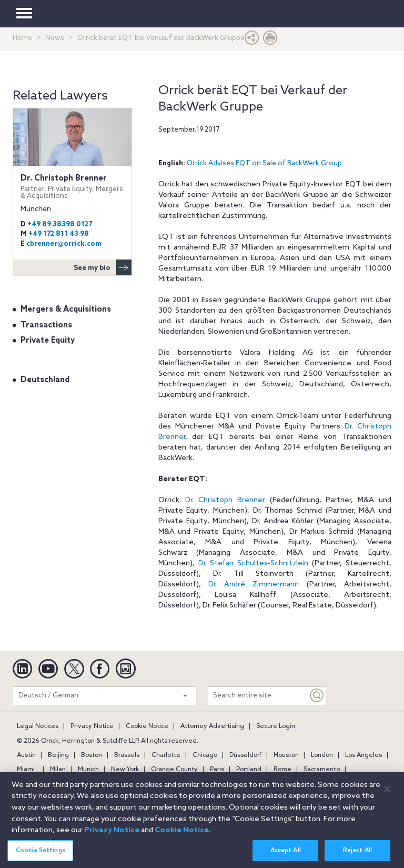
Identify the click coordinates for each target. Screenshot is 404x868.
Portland (249, 770)
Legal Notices (38, 726)
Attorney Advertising (212, 726)
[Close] (387, 794)
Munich (88, 770)
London (322, 755)
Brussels (127, 755)
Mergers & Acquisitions (66, 310)
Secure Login (276, 726)
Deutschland (45, 380)
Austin (26, 755)
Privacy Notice (92, 726)
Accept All (286, 855)
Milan (58, 770)
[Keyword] (317, 696)
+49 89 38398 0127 (60, 225)
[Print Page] (270, 40)
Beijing (58, 755)
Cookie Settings (41, 855)
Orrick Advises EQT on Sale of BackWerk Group (264, 163)
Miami (26, 770)
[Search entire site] (258, 696)
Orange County (174, 770)
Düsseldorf (245, 755)
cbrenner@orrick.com (64, 244)
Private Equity (48, 341)
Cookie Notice (147, 726)
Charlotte (166, 755)
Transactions (46, 325)
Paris (217, 770)
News (55, 38)
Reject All (357, 855)
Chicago (205, 755)
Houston (286, 755)
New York (125, 770)
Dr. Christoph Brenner (72, 187)
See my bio (103, 267)
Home (22, 38)
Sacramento (322, 770)
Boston (92, 755)
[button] (252, 40)
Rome (282, 770)
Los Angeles (363, 755)
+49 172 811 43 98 (59, 234)
